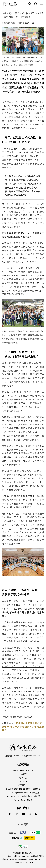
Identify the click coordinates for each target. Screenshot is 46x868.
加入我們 (23, 782)
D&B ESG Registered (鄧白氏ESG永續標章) (23, 796)
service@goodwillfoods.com (14, 856)
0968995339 (18, 859)
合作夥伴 (23, 774)
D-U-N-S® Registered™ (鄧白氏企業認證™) (23, 793)
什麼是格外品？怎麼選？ (23, 771)
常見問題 (23, 778)
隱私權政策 (17, 853)
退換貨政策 (28, 853)
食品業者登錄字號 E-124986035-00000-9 (23, 789)
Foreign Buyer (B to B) (23, 800)
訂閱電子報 (23, 785)
